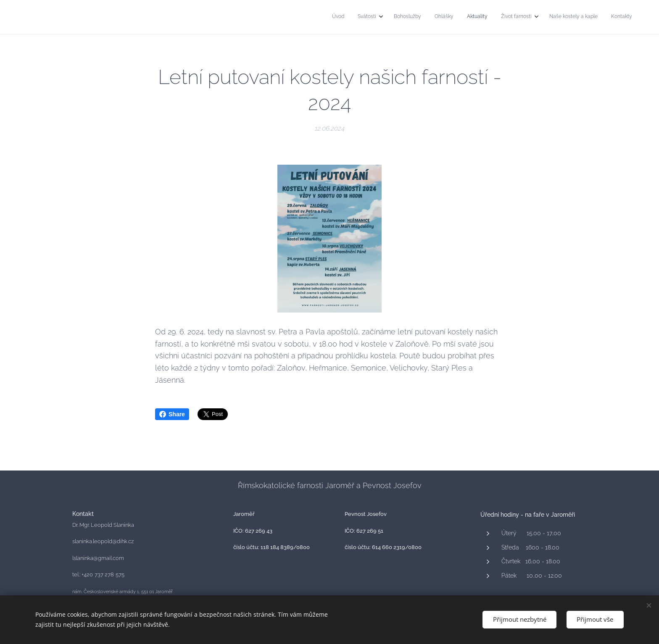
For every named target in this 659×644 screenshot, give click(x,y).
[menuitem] (532, 17)
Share (172, 414)
